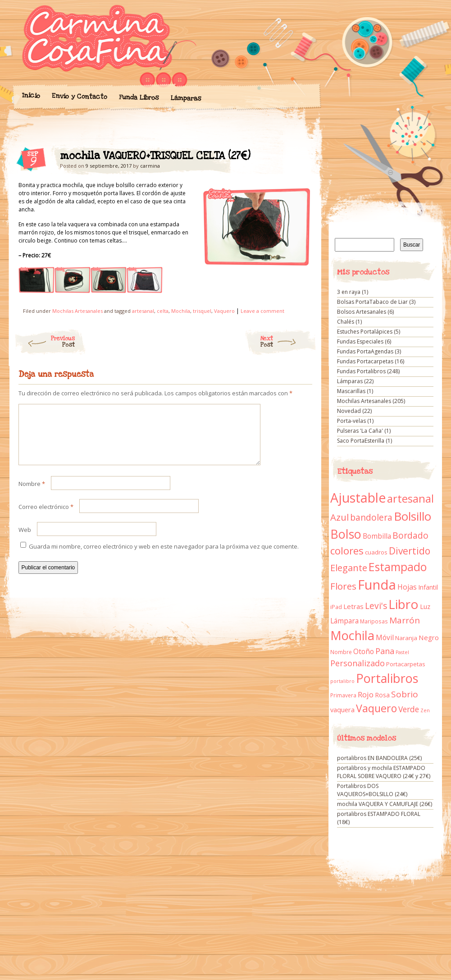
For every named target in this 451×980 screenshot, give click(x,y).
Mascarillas (351, 391)
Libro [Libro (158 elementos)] (403, 604)
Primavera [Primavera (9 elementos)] (343, 695)
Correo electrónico (46, 517)
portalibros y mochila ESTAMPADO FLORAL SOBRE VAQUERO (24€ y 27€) (384, 772)
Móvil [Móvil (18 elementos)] (385, 637)
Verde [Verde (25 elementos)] (409, 709)
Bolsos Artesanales (362, 312)
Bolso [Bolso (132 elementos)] (346, 534)
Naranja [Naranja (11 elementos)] (406, 638)
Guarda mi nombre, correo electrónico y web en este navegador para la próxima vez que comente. (164, 557)
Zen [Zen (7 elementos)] (425, 710)
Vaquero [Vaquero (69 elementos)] (376, 708)
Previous (44, 342)
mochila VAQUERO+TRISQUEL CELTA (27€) (298, 158)
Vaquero (224, 311)
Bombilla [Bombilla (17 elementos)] (377, 536)
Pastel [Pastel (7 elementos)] (402, 652)
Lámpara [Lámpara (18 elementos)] (344, 621)
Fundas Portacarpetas (365, 361)
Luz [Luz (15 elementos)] (425, 606)
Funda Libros (139, 98)
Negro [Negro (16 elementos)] (429, 637)
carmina (150, 166)
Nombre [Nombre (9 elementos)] (341, 652)
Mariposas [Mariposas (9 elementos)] (374, 621)
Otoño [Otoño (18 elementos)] (364, 651)
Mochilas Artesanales (77, 311)
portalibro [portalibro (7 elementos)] (342, 681)
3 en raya (349, 292)
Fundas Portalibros (361, 371)
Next (289, 342)
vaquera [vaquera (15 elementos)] (342, 710)
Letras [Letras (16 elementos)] (353, 606)
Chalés (346, 322)
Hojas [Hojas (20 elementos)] (407, 587)
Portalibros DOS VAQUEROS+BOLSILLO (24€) (372, 790)
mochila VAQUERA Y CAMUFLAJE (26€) (385, 804)
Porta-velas (351, 421)
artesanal (143, 311)
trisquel (202, 311)
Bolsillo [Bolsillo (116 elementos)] (412, 516)
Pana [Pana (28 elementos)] (385, 651)
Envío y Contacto (79, 96)
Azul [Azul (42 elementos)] (339, 517)
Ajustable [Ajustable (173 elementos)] (358, 498)
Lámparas (186, 98)
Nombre (32, 495)
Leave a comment (262, 311)
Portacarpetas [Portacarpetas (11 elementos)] (406, 664)
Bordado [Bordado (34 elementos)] (410, 536)
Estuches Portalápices (365, 332)
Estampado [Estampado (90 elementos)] (398, 567)
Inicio (31, 96)
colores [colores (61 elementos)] (347, 551)
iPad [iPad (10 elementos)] (336, 607)
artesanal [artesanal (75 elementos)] (410, 499)
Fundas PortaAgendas (365, 351)
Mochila (181, 311)
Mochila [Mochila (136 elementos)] (352, 635)
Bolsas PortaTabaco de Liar (372, 302)
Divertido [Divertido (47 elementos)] (410, 551)
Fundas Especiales (360, 341)
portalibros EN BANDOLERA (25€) (379, 758)
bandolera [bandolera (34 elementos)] (371, 517)
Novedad (349, 411)
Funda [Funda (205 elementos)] (377, 585)
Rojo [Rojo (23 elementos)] (366, 694)
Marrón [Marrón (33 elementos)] (405, 620)
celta (163, 311)
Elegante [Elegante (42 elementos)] (349, 568)
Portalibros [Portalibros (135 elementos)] (387, 678)
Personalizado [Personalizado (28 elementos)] (358, 663)
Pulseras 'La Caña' (360, 431)
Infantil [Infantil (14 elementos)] (428, 587)
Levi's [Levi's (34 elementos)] (376, 606)
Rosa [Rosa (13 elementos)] (382, 695)
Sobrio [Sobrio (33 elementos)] (405, 694)
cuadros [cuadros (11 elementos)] (376, 552)
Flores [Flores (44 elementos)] (343, 586)
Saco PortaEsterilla (361, 441)
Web (25, 540)
